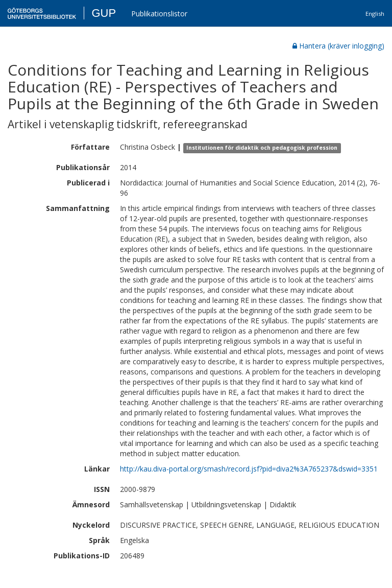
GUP (104, 13)
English (375, 14)
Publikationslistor (159, 14)
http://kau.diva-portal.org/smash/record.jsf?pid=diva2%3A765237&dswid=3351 (249, 469)
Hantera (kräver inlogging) (338, 46)
